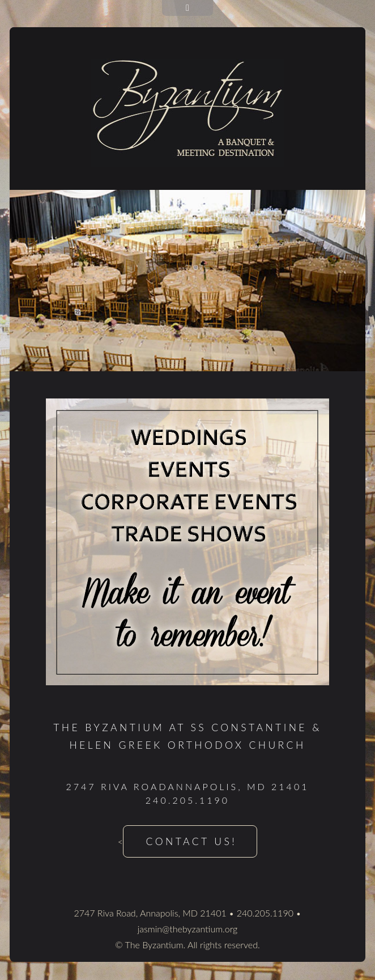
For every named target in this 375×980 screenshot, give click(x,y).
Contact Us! (192, 841)
